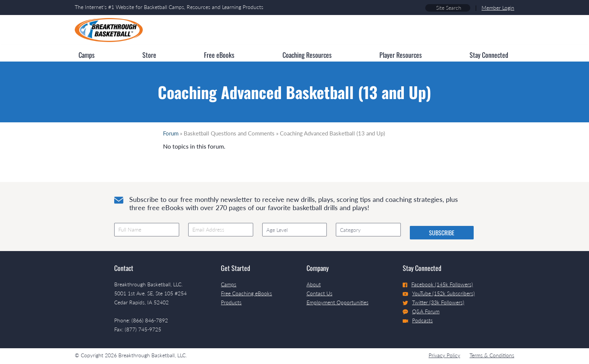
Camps (229, 284)
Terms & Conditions (492, 355)
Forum (171, 133)
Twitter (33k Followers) (433, 302)
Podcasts (418, 320)
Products (231, 302)
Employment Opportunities (338, 302)
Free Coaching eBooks (246, 293)
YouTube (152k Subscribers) (439, 293)
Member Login (498, 8)
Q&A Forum (421, 311)
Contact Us (319, 293)
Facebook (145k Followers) (438, 284)
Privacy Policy (444, 355)
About (314, 284)
